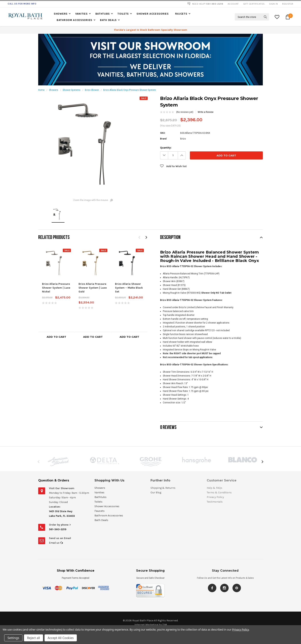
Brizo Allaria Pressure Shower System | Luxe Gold (93, 288)
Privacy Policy (240, 630)
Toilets (123, 14)
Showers (61, 14)
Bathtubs (103, 14)
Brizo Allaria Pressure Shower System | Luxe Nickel (56, 288)
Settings (13, 638)
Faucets (181, 14)
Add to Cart (56, 337)
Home (41, 90)
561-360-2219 (58, 529)
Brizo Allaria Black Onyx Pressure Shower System (130, 90)
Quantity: (166, 148)
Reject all (33, 638)
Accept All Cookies (61, 638)
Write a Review (206, 112)
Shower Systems (72, 90)
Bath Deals (108, 20)
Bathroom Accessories (74, 20)
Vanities (81, 14)
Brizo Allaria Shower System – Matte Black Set (129, 288)
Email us (56, 543)
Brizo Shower (92, 90)
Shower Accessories (153, 14)
